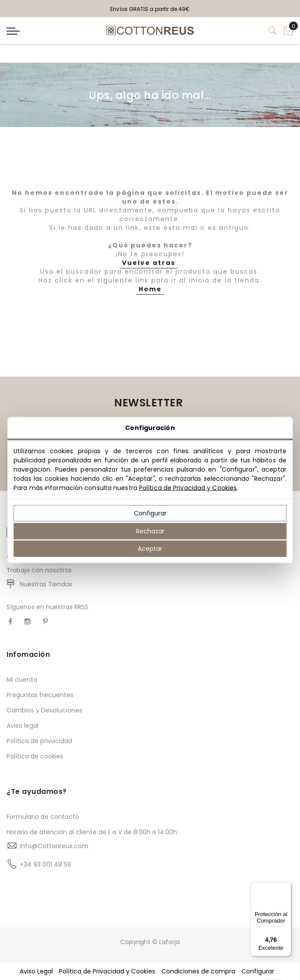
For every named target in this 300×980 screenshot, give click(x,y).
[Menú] (286, 887)
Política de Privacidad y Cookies (188, 488)
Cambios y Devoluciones (44, 710)
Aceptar (150, 549)
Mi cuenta (22, 680)
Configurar (150, 513)
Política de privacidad (39, 741)
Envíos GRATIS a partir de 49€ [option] (150, 9)
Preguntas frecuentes (40, 695)
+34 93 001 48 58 (45, 864)
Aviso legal (23, 726)
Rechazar (150, 531)
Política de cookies (35, 756)
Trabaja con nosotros (39, 570)
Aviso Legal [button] (36, 971)
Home (150, 289)
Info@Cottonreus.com (54, 846)
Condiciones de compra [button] (198, 971)
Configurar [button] (258, 971)
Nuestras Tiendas (46, 584)
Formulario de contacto (43, 817)
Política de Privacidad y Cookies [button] (107, 971)
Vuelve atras (149, 263)
